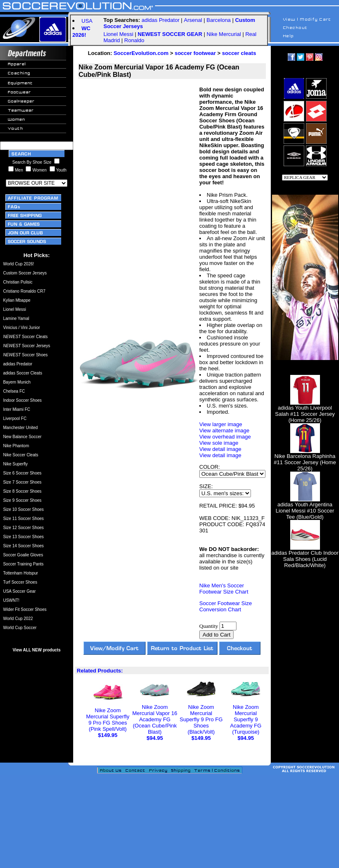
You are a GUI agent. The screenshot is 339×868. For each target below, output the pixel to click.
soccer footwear (195, 53)
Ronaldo (134, 40)
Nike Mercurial (224, 34)
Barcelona (219, 20)
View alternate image (224, 430)
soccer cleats (239, 53)
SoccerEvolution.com (141, 53)
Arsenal (193, 20)
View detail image (220, 449)
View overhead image (225, 437)
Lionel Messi (118, 34)
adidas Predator (160, 20)
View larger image (221, 424)
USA (87, 21)
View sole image (219, 443)
